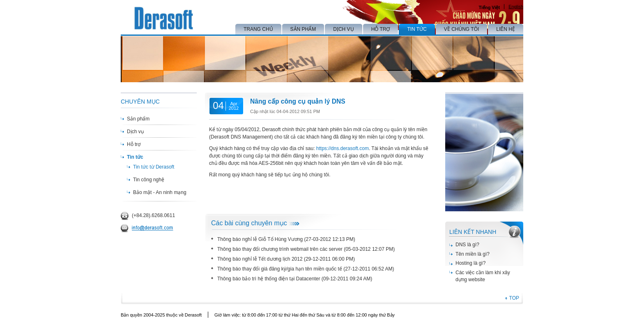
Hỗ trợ (134, 144)
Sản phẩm (138, 119)
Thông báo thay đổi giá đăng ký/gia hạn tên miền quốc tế (280, 269)
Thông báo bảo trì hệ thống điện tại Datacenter (269, 279)
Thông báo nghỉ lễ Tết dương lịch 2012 (260, 259)
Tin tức (135, 157)
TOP (514, 298)
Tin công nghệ (149, 180)
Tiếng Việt (489, 7)
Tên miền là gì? (473, 254)
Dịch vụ (135, 132)
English (516, 7)
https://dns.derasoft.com (343, 148)
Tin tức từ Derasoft (154, 167)
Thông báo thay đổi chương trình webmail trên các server (280, 249)
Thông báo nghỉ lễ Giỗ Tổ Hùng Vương (260, 239)
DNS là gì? (467, 245)
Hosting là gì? (470, 263)
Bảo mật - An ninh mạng (160, 192)
